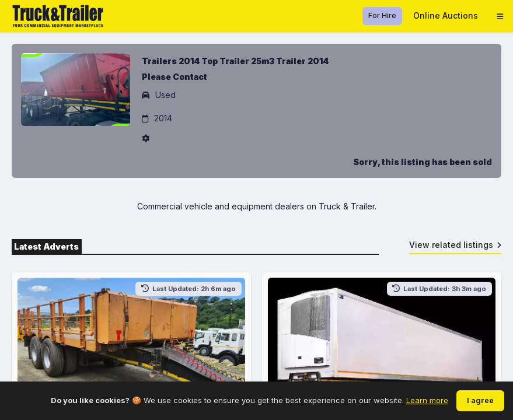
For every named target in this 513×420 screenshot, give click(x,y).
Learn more (427, 400)
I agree (480, 400)
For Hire (382, 15)
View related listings (456, 245)
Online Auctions (446, 15)
